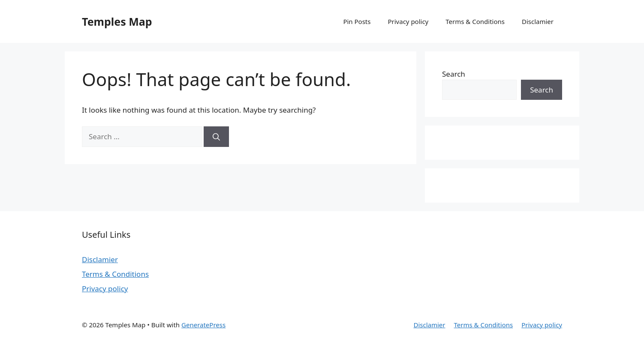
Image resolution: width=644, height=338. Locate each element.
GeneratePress (203, 325)
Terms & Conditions (475, 21)
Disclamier (538, 21)
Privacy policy (408, 21)
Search (454, 74)
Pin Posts (357, 21)
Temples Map (117, 21)
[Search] (216, 137)
